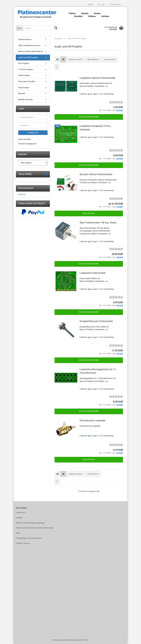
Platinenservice (25, 39)
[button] (91, 5)
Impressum (21, 512)
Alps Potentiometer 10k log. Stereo (98, 223)
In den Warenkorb (89, 117)
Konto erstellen (25, 139)
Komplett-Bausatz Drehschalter (96, 321)
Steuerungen (24, 88)
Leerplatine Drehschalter (93, 273)
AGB (18, 533)
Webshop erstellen (61, 640)
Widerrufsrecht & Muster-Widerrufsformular (35, 528)
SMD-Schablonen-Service (29, 45)
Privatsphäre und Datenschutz (29, 538)
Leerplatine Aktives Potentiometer (98, 78)
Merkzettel (115, 5)
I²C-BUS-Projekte (26, 69)
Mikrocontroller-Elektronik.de (31, 51)
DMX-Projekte (24, 75)
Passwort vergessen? (28, 144)
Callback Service (23, 543)
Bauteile (22, 93)
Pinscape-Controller (27, 81)
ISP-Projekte (24, 63)
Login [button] (101, 5)
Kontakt (19, 518)
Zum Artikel (89, 213)
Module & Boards (26, 99)
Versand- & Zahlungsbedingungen (30, 523)
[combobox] (76, 60)
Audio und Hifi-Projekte (28, 57)
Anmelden (33, 133)
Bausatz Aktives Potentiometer (96, 174)
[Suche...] (19, 28)
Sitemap (22, 194)
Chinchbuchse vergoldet (92, 421)
